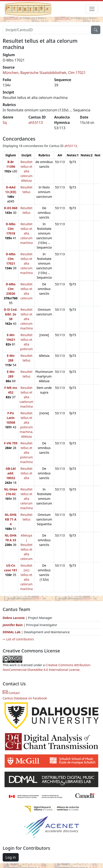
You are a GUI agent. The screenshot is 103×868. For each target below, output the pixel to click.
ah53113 (36, 123)
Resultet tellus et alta (26, 473)
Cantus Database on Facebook (25, 698)
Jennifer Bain (13, 625)
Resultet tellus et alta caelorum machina (26, 397)
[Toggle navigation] (92, 9)
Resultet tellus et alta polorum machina (27, 452)
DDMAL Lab (12, 632)
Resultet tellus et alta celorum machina (26, 233)
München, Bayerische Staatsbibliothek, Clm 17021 (44, 73)
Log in (11, 857)
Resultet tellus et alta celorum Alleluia (26, 171)
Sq (5, 123)
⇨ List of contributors (18, 639)
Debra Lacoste (14, 618)
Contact (11, 693)
